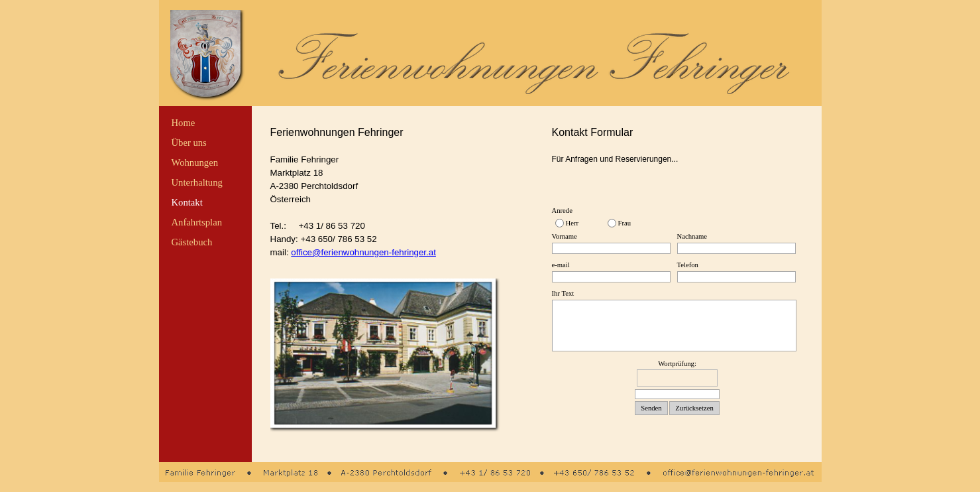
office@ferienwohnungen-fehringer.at (363, 252)
